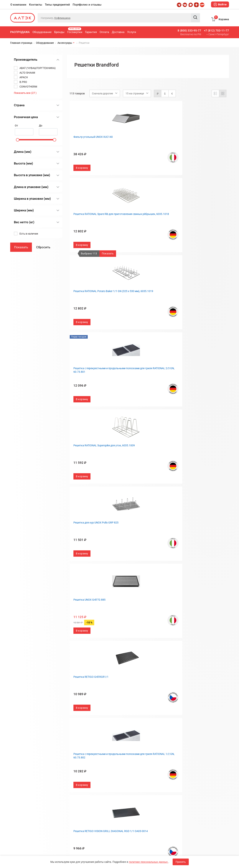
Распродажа (20, 32)
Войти (220, 4)
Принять (181, 862)
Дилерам (128, 541)
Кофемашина (62, 18)
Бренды (59, 32)
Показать (108, 253)
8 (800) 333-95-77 (189, 31)
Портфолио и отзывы (87, 5)
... (160, 490)
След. (174, 490)
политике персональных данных (149, 862)
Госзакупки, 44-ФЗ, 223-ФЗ (85, 523)
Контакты (36, 5)
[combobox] (105, 93)
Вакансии (128, 547)
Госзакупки (75, 31)
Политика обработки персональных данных (94, 617)
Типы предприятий (57, 5)
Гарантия (91, 32)
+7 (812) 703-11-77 (216, 31)
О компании (18, 5)
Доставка (118, 32)
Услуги (132, 32)
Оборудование (42, 32)
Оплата (104, 32)
